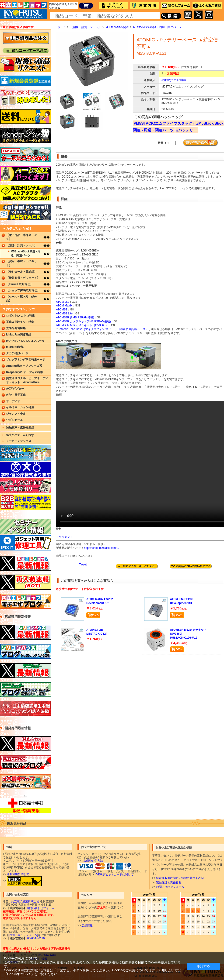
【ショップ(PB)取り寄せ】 (23, 290)
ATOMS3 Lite (64, 313)
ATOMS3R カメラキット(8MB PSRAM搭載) (83, 321)
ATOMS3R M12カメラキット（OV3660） (82, 325)
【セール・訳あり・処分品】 (21, 299)
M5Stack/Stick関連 (117, 27)
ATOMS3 (62, 310)
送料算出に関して (18, 874)
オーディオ (13, 401)
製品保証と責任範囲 (169, 882)
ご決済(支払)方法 (92, 861)
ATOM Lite (63, 302)
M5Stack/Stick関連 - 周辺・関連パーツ (157, 27)
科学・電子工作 (16, 395)
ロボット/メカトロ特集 (20, 316)
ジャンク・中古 (16, 414)
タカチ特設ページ (17, 353)
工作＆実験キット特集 (20, 322)
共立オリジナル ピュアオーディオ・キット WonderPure (27, 380)
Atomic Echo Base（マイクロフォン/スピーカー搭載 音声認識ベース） (104, 329)
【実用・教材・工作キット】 (21, 263)
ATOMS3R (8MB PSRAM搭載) (75, 317)
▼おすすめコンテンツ (19, 309)
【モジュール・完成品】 (21, 272)
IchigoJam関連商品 (19, 335)
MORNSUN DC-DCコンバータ (25, 341)
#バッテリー (187, 130)
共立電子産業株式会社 (25, 901)
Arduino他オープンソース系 (24, 366)
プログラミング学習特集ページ (26, 360)
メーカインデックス (19, 441)
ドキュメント (64, 537)
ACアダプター (15, 389)
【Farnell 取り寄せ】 (19, 284)
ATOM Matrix (64, 306)
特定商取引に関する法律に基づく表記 (180, 878)
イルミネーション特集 (20, 407)
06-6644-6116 (35, 938)
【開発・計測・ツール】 (86, 27)
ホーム (62, 27)
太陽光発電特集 (16, 328)
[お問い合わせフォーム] (23, 935)
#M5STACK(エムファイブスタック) (164, 123)
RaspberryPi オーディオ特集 (24, 372)
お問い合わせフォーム (170, 887)
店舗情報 (87, 925)
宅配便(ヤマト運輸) (174, 80)
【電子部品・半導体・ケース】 (23, 237)
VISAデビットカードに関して (115, 874)
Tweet (83, 565)
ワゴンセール (14, 420)
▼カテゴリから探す (17, 229)
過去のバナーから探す (20, 435)
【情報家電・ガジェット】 (23, 278)
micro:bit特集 (15, 347)
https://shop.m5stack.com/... (101, 548)
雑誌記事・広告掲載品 (20, 428)
